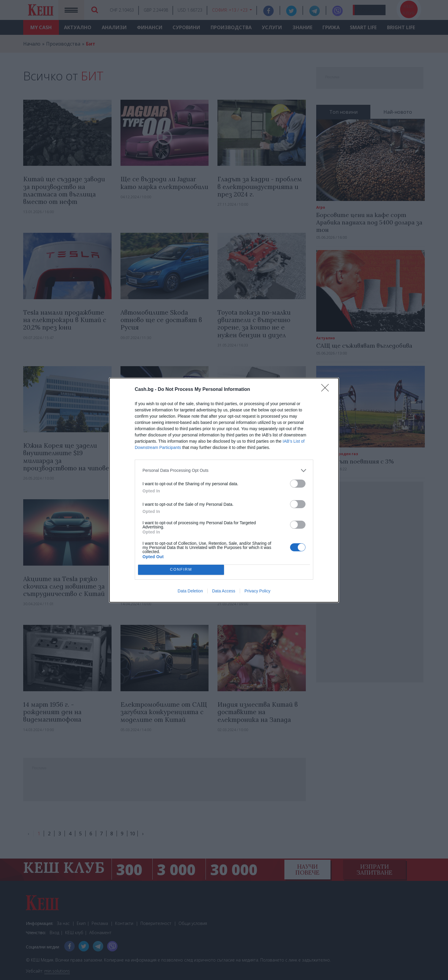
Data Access (224, 591)
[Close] (327, 390)
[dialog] (224, 490)
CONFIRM (181, 569)
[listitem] (224, 471)
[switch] (298, 484)
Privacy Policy (257, 591)
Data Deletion (190, 591)
